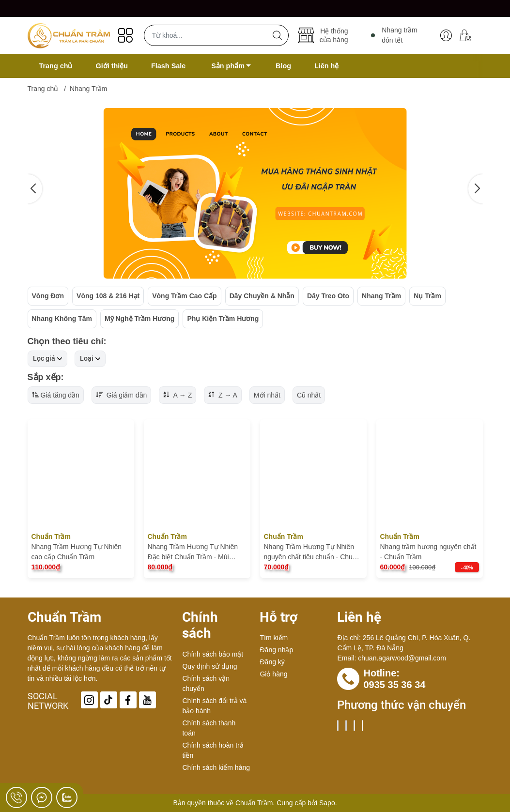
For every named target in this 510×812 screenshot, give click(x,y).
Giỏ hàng (273, 674)
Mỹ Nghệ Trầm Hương (139, 319)
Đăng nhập (276, 650)
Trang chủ (43, 89)
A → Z (178, 395)
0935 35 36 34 (394, 685)
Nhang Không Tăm (62, 319)
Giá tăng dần (56, 395)
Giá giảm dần (122, 395)
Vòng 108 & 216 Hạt (108, 296)
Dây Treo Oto (328, 296)
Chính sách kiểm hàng (216, 767)
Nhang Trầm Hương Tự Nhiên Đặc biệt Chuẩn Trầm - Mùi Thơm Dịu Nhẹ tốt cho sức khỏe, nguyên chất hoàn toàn (197, 552)
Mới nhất (267, 395)
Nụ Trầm (427, 296)
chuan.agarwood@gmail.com (402, 658)
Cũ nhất (309, 395)
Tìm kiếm (274, 638)
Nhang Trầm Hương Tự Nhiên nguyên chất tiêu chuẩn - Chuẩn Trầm (312, 552)
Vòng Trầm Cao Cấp (184, 296)
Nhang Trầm (381, 296)
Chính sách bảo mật (213, 654)
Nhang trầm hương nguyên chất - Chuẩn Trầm (428, 552)
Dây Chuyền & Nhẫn (262, 296)
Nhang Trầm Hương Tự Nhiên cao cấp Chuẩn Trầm (77, 552)
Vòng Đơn (48, 296)
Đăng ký (272, 662)
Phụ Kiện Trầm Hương (223, 319)
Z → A (223, 395)
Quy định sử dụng (209, 666)
